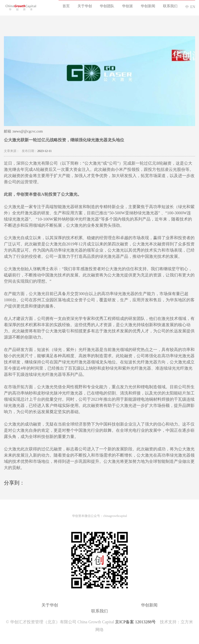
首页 (66, 6)
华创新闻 (148, 6)
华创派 (127, 6)
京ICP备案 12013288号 (135, 622)
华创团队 (107, 6)
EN (193, 7)
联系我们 (170, 6)
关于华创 (85, 6)
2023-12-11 (45, 151)
